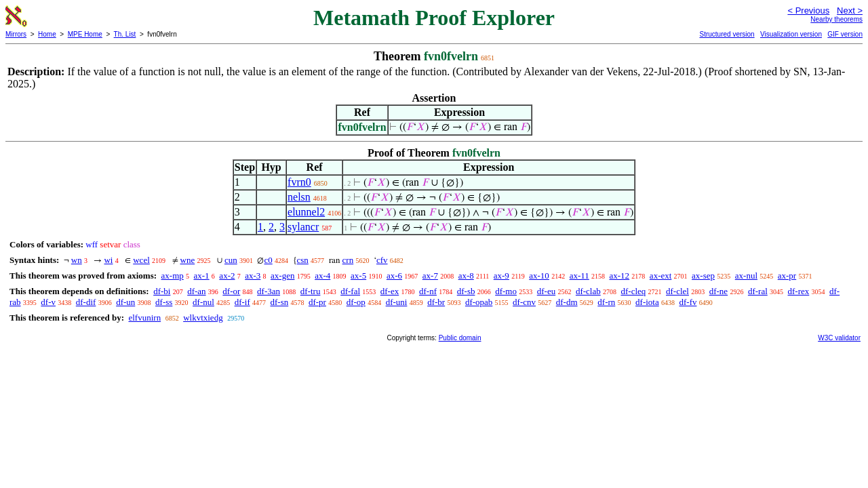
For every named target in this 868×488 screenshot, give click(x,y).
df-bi (162, 291)
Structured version (727, 34)
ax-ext (660, 276)
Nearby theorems (836, 19)
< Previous (808, 11)
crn (348, 260)
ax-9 (501, 276)
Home (47, 34)
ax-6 (394, 276)
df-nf (428, 291)
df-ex (390, 291)
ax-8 (466, 276)
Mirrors (16, 34)
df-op (356, 302)
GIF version (845, 34)
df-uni (397, 302)
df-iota (647, 302)
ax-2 (227, 276)
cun (231, 260)
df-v (48, 302)
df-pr (317, 302)
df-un (125, 302)
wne (188, 260)
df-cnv (524, 302)
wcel (141, 260)
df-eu (546, 291)
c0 (268, 260)
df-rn (606, 302)
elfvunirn (144, 318)
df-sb (466, 291)
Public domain (460, 338)
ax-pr (787, 276)
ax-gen (282, 276)
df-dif (86, 302)
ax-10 (539, 276)
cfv (382, 260)
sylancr (303, 227)
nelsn (299, 197)
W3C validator (839, 338)
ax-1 (202, 276)
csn (303, 260)
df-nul (203, 302)
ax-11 (579, 276)
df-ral (758, 291)
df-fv (688, 302)
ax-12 (620, 276)
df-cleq (633, 291)
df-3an (269, 291)
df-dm (567, 302)
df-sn (279, 302)
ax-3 (253, 276)
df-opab (479, 302)
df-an (196, 291)
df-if (242, 302)
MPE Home (85, 34)
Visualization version (791, 34)
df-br (436, 302)
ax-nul (746, 276)
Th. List (125, 34)
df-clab (588, 291)
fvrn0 (299, 182)
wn (77, 260)
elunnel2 (306, 212)
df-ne (718, 291)
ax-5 (358, 276)
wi (108, 260)
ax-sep (703, 276)
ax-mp (173, 276)
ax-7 (430, 276)
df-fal (350, 291)
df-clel (677, 291)
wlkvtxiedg (203, 318)
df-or (231, 291)
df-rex (799, 291)
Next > (850, 11)
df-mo (506, 291)
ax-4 (322, 276)
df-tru (311, 291)
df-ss (164, 302)
